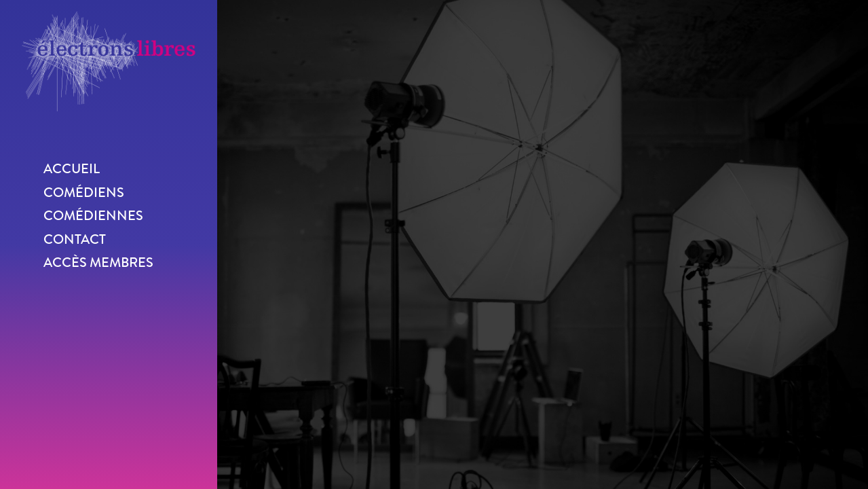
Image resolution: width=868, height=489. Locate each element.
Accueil (72, 169)
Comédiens (84, 193)
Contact (75, 239)
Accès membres (98, 262)
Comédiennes (93, 216)
